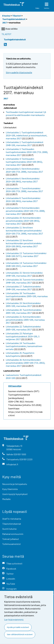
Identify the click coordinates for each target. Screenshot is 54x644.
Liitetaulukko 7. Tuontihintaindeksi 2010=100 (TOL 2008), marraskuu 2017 (24, 190)
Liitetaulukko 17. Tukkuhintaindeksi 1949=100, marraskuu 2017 (23, 288)
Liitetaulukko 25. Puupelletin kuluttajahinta (20, 354)
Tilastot (17, 16)
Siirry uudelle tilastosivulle (19, 72)
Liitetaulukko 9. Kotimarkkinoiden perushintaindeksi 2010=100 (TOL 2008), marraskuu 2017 (25, 211)
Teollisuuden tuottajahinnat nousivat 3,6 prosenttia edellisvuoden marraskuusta (26, 114)
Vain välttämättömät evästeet (20, 634)
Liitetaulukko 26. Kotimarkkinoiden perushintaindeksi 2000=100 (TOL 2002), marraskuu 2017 (25, 363)
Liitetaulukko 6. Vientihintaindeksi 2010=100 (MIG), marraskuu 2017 (23, 180)
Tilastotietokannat (12, 524)
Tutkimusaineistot (12, 544)
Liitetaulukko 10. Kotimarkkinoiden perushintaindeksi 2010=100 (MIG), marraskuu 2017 (23, 221)
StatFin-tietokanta (12, 519)
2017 (5, 23)
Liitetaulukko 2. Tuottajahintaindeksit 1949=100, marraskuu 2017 (25, 144)
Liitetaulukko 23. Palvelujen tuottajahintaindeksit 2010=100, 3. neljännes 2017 (23, 336)
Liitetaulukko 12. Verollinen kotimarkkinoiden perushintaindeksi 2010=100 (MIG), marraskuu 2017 (24, 243)
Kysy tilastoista (10, 489)
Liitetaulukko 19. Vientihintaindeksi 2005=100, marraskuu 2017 (23, 305)
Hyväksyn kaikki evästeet (18, 627)
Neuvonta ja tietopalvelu (15, 484)
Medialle (6, 499)
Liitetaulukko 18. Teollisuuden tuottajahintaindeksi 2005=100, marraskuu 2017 (27, 296)
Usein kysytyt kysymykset (15, 494)
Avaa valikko (9, 29)
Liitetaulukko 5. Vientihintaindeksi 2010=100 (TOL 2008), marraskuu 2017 (24, 170)
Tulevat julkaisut (11, 539)
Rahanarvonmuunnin (13, 534)
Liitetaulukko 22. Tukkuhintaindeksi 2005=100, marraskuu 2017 (23, 328)
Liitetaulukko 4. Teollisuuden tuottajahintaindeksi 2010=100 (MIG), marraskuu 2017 (24, 162)
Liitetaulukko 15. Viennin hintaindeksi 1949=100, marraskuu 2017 (24, 274)
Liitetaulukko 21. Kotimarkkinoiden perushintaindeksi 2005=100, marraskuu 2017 (25, 320)
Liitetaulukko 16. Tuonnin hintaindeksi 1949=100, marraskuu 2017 (25, 281)
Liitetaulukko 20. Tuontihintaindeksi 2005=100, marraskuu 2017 (24, 311)
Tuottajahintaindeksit (14, 19)
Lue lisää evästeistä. (14, 620)
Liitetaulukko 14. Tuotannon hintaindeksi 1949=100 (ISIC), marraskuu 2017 (26, 264)
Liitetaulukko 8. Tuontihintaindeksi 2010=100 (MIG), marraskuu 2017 (23, 200)
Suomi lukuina (9, 529)
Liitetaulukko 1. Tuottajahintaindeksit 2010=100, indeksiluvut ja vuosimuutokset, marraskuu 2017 (26, 135)
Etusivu (6, 16)
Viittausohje (15, 386)
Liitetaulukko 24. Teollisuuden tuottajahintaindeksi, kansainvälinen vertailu (24, 346)
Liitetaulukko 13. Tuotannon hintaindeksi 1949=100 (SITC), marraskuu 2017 (26, 255)
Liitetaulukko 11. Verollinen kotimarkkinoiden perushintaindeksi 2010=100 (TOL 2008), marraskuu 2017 (24, 231)
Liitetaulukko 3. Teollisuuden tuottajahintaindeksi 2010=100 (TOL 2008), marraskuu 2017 (27, 152)
